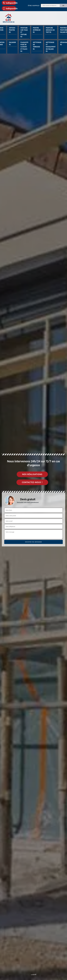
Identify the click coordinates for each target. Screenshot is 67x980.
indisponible (9, 3)
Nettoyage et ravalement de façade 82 (51, 47)
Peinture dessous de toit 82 (50, 30)
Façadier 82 (12, 43)
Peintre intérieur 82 (37, 30)
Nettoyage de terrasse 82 (37, 46)
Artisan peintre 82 (12, 30)
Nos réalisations (32, 474)
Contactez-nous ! (32, 482)
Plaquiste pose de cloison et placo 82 (24, 47)
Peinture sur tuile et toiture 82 (24, 32)
